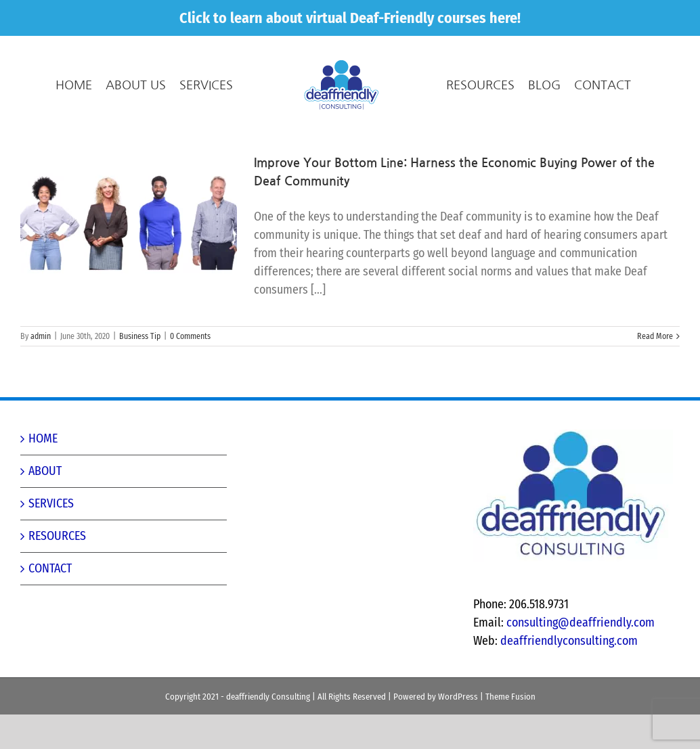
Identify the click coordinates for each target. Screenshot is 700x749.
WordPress (458, 731)
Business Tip (140, 371)
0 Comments (190, 371)
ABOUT (45, 505)
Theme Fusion (510, 731)
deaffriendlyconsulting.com (569, 675)
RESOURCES (57, 570)
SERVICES (51, 538)
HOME (43, 473)
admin (41, 371)
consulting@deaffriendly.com (581, 657)
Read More (655, 371)
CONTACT (50, 603)
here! (505, 18)
